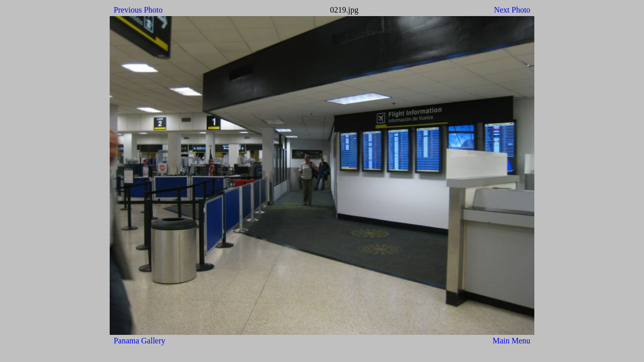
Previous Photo (138, 10)
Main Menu (511, 341)
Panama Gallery (140, 341)
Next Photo (512, 10)
